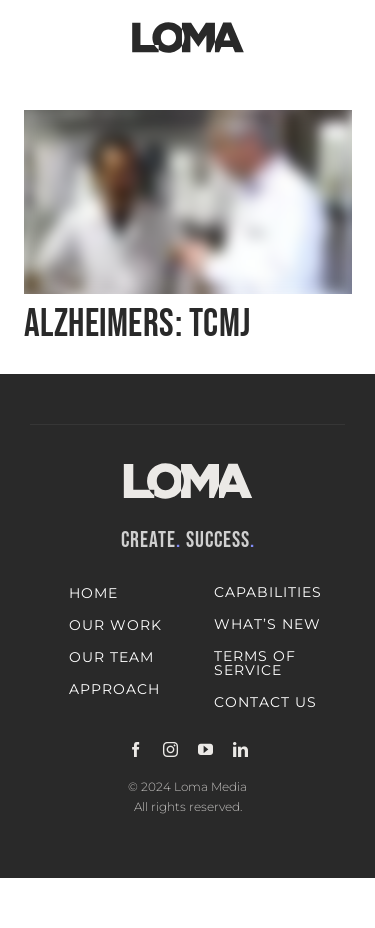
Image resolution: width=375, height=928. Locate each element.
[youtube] (205, 749)
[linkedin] (240, 749)
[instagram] (170, 749)
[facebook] (135, 749)
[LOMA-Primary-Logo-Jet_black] (188, 22)
